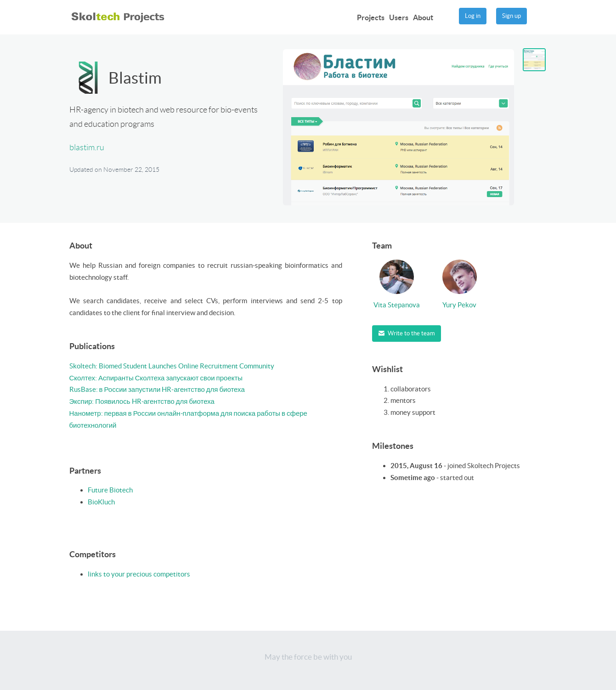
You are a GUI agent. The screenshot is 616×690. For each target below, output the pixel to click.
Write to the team (407, 333)
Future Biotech (110, 490)
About (423, 17)
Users (399, 17)
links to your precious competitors (139, 574)
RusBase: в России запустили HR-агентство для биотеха (157, 389)
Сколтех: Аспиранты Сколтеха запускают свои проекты (156, 378)
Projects (371, 17)
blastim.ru (87, 147)
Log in (473, 16)
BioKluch (101, 502)
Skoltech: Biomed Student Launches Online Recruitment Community (172, 366)
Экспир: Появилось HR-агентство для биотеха (142, 401)
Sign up (511, 16)
